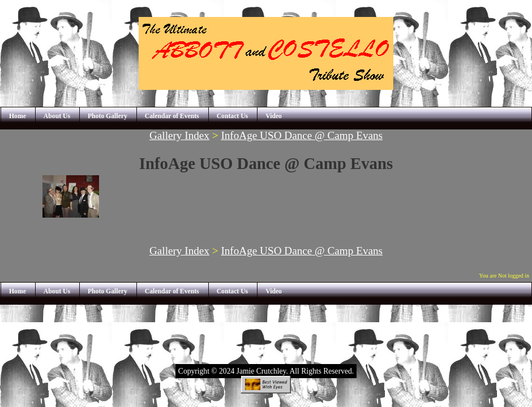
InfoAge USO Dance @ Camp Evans (302, 135)
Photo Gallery (108, 116)
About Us (57, 116)
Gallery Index (179, 135)
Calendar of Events (172, 116)
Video (274, 116)
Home (18, 116)
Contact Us (233, 116)
